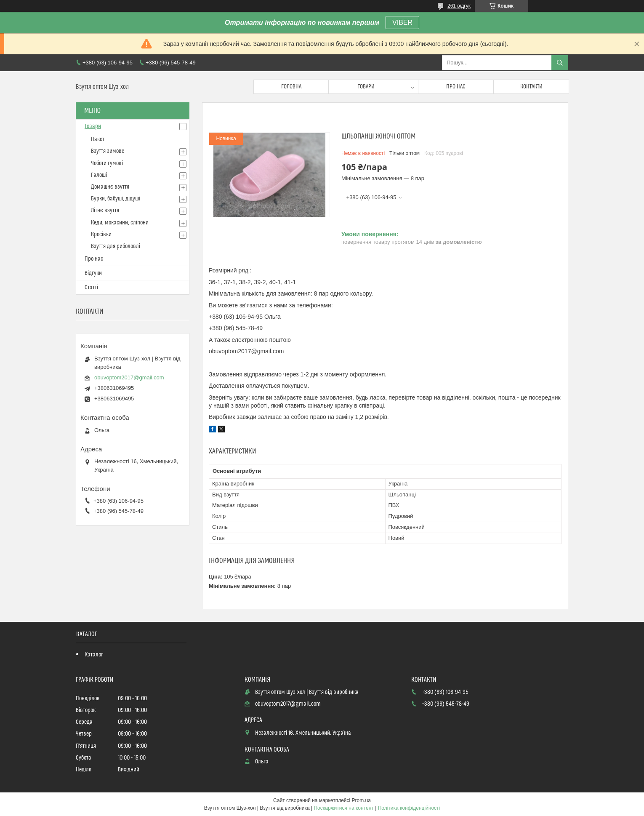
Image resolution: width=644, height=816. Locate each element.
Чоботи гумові (107, 163)
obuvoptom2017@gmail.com (129, 377)
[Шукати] (560, 63)
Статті (91, 288)
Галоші (99, 175)
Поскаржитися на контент (343, 808)
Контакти (531, 87)
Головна (291, 87)
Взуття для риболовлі (116, 246)
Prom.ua (361, 800)
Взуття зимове (108, 151)
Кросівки (101, 235)
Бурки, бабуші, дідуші (116, 199)
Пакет (98, 139)
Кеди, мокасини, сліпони (120, 223)
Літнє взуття (105, 211)
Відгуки (93, 273)
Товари (366, 87)
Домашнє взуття (110, 187)
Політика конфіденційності (409, 808)
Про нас (456, 87)
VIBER (402, 23)
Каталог (94, 655)
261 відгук (459, 6)
